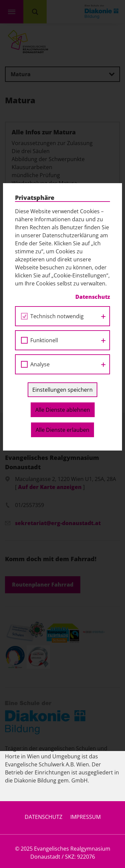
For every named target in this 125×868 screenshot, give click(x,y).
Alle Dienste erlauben (62, 325)
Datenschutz (43, 817)
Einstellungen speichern (62, 285)
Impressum (85, 817)
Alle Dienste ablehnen (63, 305)
